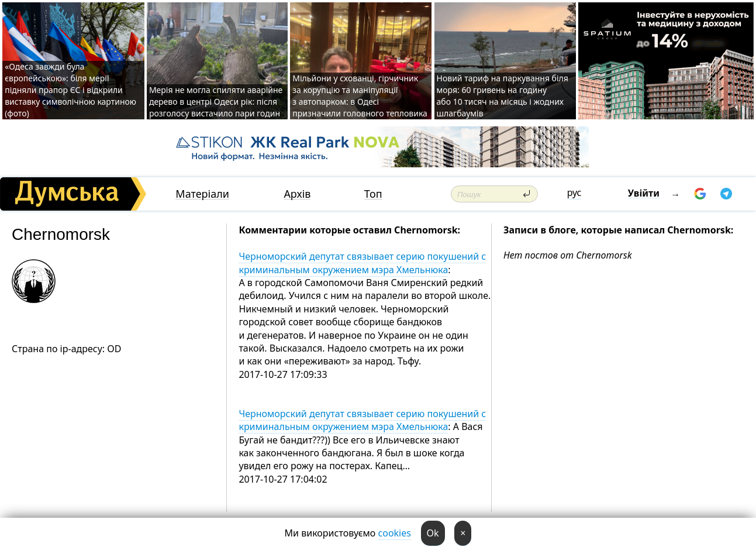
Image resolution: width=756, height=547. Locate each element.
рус (574, 192)
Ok (433, 533)
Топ (373, 194)
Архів (297, 194)
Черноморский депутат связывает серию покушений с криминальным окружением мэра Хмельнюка (362, 263)
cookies (395, 533)
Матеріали (202, 194)
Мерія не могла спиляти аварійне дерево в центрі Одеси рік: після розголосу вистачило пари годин (216, 102)
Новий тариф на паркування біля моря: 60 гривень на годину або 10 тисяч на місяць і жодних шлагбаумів (503, 96)
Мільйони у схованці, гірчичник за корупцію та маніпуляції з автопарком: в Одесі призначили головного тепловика (360, 96)
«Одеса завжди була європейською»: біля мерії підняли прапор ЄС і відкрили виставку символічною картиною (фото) (70, 90)
